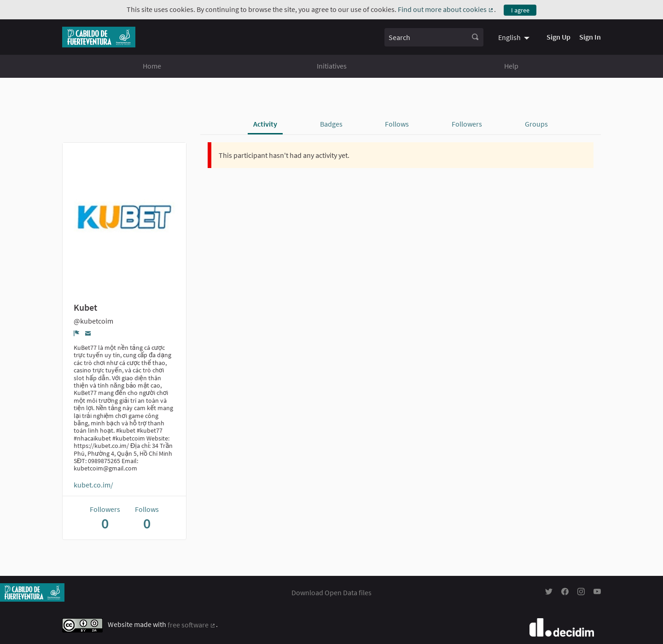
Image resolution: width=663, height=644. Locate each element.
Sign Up (558, 37)
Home (152, 66)
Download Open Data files (331, 592)
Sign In (590, 37)
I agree (520, 10)
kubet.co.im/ (93, 485)
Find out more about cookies (446, 9)
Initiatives (332, 66)
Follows (397, 124)
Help (511, 66)
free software (192, 625)
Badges (331, 124)
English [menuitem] (509, 37)
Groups (536, 124)
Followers (467, 124)
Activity (265, 124)
